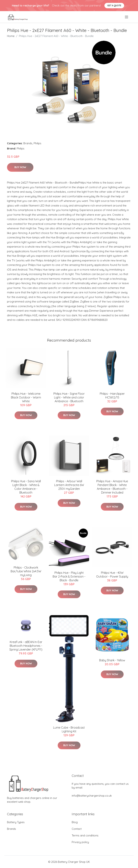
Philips (37, 143)
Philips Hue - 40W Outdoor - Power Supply (112, 575)
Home (11, 36)
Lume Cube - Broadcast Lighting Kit (69, 729)
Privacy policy (80, 842)
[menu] (127, 17)
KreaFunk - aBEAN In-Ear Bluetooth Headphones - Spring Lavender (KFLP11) (26, 646)
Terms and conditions (85, 835)
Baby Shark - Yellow (112, 660)
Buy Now (20, 167)
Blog (75, 822)
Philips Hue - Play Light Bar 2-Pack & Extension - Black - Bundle (69, 576)
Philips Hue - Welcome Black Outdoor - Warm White (26, 397)
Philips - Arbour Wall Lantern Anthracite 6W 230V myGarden (69, 485)
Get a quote (114, 5)
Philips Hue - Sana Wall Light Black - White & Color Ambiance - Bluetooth (26, 487)
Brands (28, 143)
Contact (77, 829)
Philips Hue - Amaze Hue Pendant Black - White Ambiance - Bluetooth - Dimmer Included (112, 487)
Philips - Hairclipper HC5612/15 (112, 396)
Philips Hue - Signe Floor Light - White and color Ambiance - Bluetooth (69, 397)
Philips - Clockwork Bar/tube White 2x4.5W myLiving (26, 571)
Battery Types (16, 822)
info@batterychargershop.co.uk (92, 796)
